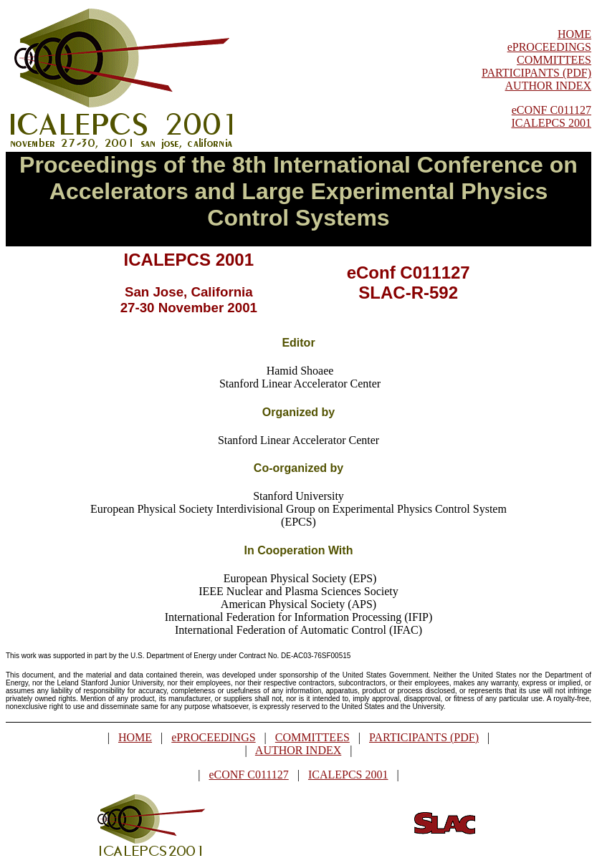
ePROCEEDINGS (549, 47)
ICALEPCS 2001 (551, 123)
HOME (574, 34)
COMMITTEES (554, 60)
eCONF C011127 (551, 110)
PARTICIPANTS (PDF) (536, 73)
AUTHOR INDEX (548, 86)
